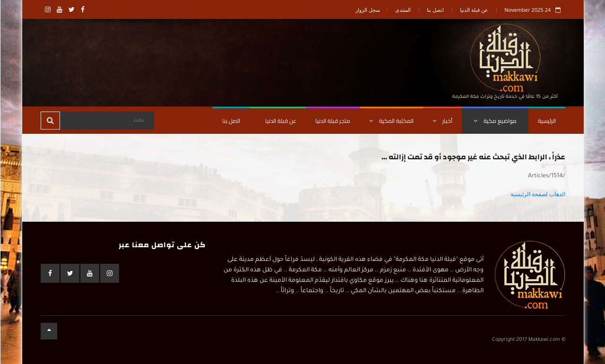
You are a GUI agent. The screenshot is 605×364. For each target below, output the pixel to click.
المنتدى (402, 10)
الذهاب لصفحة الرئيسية (537, 194)
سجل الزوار (367, 10)
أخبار (442, 121)
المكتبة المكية (391, 121)
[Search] (106, 121)
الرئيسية (546, 121)
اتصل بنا (435, 10)
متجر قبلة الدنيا (332, 121)
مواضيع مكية (495, 121)
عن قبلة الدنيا (474, 10)
